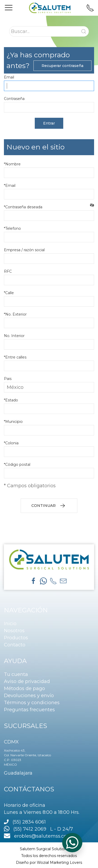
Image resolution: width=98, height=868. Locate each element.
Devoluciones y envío (29, 696)
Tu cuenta (16, 674)
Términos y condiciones (32, 703)
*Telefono (12, 228)
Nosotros (14, 631)
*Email (10, 186)
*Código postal (17, 464)
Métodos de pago (24, 688)
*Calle (9, 293)
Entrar (49, 123)
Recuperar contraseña (62, 66)
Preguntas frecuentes (29, 710)
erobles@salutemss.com (38, 836)
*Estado (11, 400)
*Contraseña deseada (24, 207)
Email (9, 77)
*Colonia (11, 443)
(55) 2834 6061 (29, 822)
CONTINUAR (49, 506)
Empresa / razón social (24, 250)
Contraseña (14, 99)
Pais (8, 379)
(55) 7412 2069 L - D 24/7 (38, 829)
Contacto (15, 645)
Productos (16, 638)
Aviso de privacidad (27, 681)
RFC (8, 271)
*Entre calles (15, 357)
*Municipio (13, 422)
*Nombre (12, 164)
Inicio (10, 624)
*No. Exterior (15, 314)
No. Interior (14, 336)
